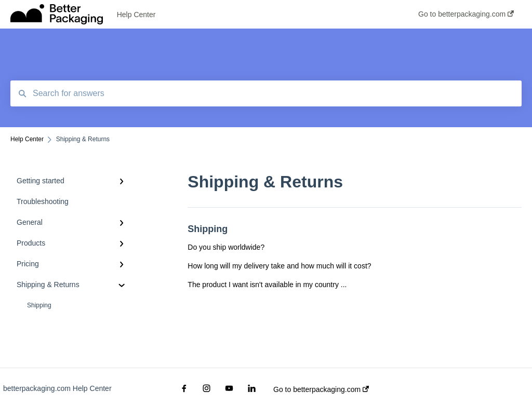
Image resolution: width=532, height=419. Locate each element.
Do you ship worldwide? (226, 247)
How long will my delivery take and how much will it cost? (279, 266)
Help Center (136, 15)
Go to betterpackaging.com (321, 389)
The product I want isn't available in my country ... (267, 285)
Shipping (39, 305)
